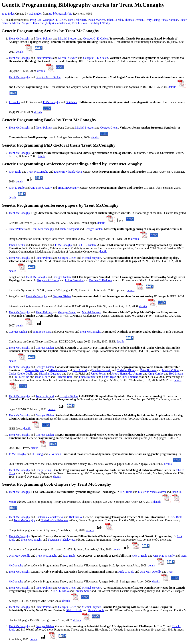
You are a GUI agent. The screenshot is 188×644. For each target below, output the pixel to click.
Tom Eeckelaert (77, 20)
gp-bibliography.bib (61, 14)
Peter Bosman (148, 370)
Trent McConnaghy (43, 229)
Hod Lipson (176, 374)
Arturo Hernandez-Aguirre (127, 374)
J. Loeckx (14, 102)
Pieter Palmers (44, 39)
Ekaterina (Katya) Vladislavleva (52, 23)
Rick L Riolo (79, 23)
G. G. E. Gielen (87, 245)
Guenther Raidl (64, 377)
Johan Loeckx (115, 20)
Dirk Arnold (80, 370)
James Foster (98, 374)
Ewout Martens (96, 20)
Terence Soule (83, 591)
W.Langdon (35, 14)
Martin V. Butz (171, 370)
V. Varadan (55, 454)
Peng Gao (36, 20)
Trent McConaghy (19, 39)
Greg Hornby (156, 374)
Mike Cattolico (58, 370)
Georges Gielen (109, 128)
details (20, 52)
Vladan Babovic (102, 370)
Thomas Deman (134, 20)
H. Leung (37, 454)
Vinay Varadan (170, 20)
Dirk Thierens (130, 377)
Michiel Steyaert (22, 23)
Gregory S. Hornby (48, 280)
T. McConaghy (51, 102)
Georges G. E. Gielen (96, 39)
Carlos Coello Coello (21, 374)
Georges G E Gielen (55, 20)
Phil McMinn (21, 377)
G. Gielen (71, 102)
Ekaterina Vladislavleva (68, 172)
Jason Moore (42, 377)
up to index (8, 14)
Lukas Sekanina (74, 280)
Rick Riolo (15, 172)
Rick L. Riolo (17, 188)
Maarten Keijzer (34, 370)
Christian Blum (126, 370)
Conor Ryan (109, 377)
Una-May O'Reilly (99, 23)
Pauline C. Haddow (101, 280)
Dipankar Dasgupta (50, 374)
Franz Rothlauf (88, 377)
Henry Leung (152, 20)
